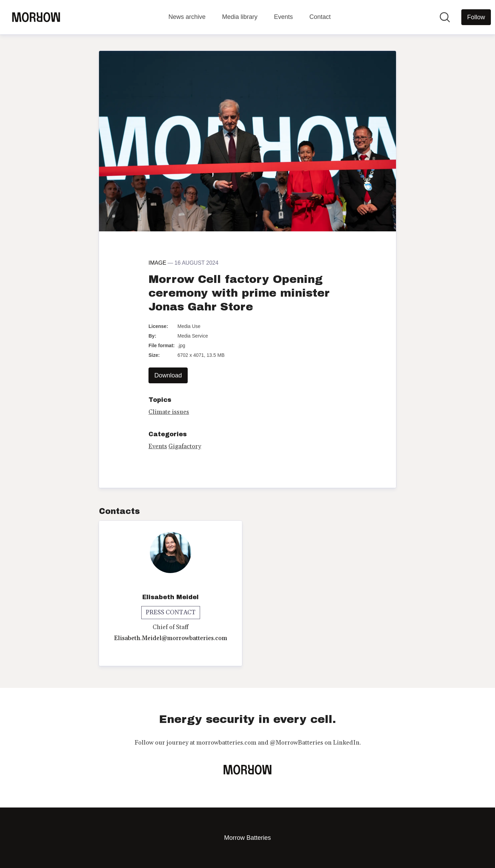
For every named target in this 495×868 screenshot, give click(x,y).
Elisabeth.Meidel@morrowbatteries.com (171, 638)
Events (283, 17)
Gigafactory (185, 446)
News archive (187, 17)
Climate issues (169, 412)
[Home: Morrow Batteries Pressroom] (36, 17)
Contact (320, 17)
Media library (240, 17)
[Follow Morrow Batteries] (476, 17)
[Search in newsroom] (445, 17)
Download (168, 375)
